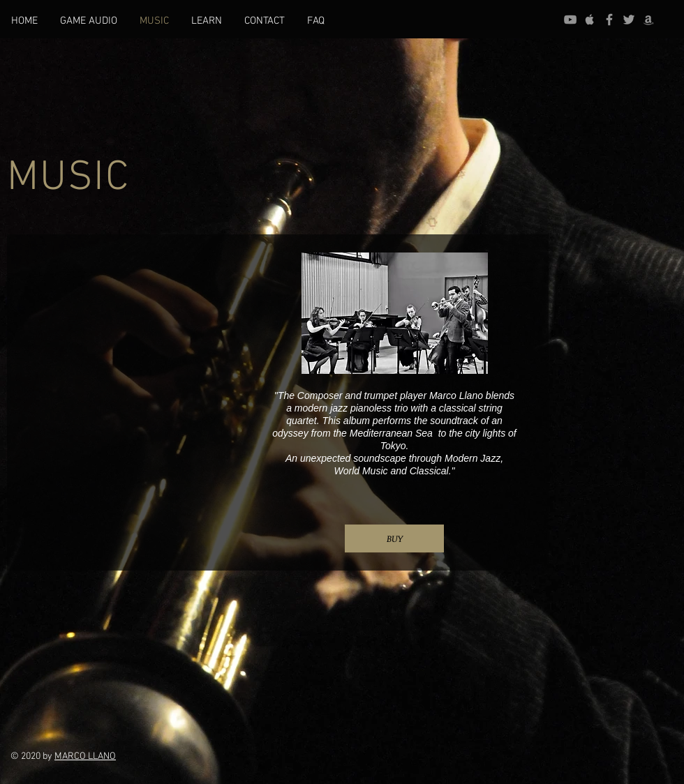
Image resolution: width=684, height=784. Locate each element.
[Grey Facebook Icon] (609, 20)
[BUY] (394, 538)
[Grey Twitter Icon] (629, 20)
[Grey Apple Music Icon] (590, 20)
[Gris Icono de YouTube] (570, 20)
